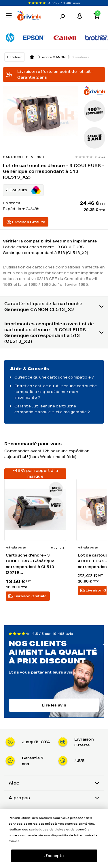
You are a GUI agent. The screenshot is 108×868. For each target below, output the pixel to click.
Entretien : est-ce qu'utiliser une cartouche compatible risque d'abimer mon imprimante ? (56, 392)
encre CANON (57, 57)
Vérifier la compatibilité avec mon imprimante (54, 247)
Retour (16, 57)
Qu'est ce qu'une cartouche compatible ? (54, 377)
